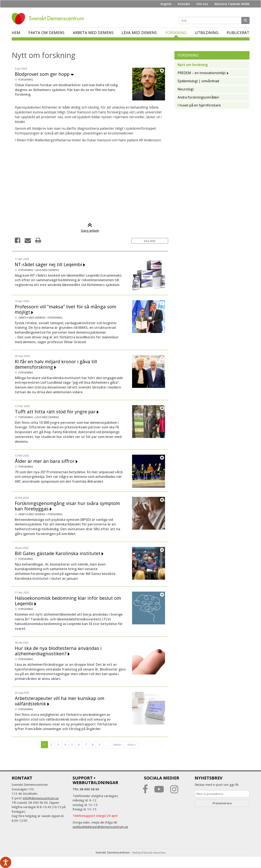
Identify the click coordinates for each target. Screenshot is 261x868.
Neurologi (186, 89)
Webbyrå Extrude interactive (149, 853)
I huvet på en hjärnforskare (199, 105)
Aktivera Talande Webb (232, 4)
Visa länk (150, 241)
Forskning (176, 33)
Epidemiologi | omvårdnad (198, 81)
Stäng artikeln (90, 228)
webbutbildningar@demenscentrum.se (100, 827)
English (166, 4)
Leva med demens (139, 33)
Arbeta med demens (93, 33)
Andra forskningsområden (198, 97)
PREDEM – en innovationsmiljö (202, 73)
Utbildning (207, 33)
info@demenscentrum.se (41, 798)
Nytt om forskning (193, 65)
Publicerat (238, 33)
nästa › (118, 745)
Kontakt (184, 4)
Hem (16, 33)
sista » (132, 745)
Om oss (202, 4)
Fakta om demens (46, 33)
